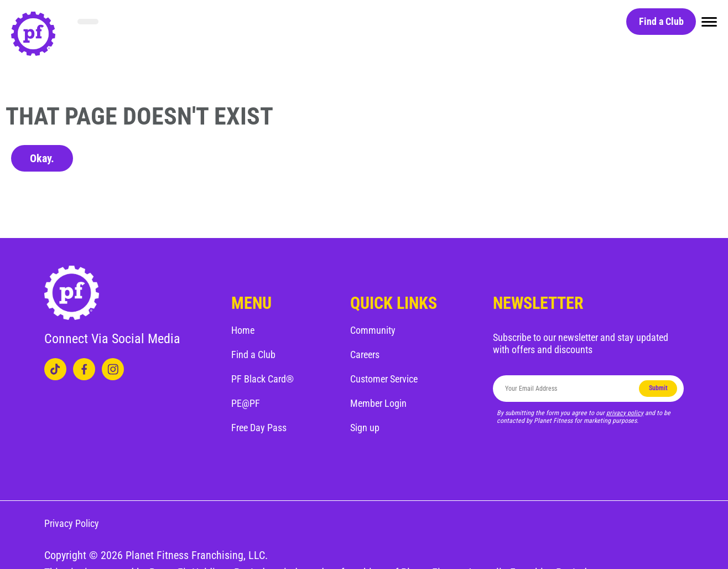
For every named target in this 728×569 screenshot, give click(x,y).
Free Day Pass (259, 428)
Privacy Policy (72, 523)
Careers (365, 355)
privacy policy (625, 413)
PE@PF (246, 403)
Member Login (378, 403)
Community (373, 330)
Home (243, 330)
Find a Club (661, 21)
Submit (658, 388)
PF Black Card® (262, 379)
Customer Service (384, 379)
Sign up (365, 428)
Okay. (42, 158)
